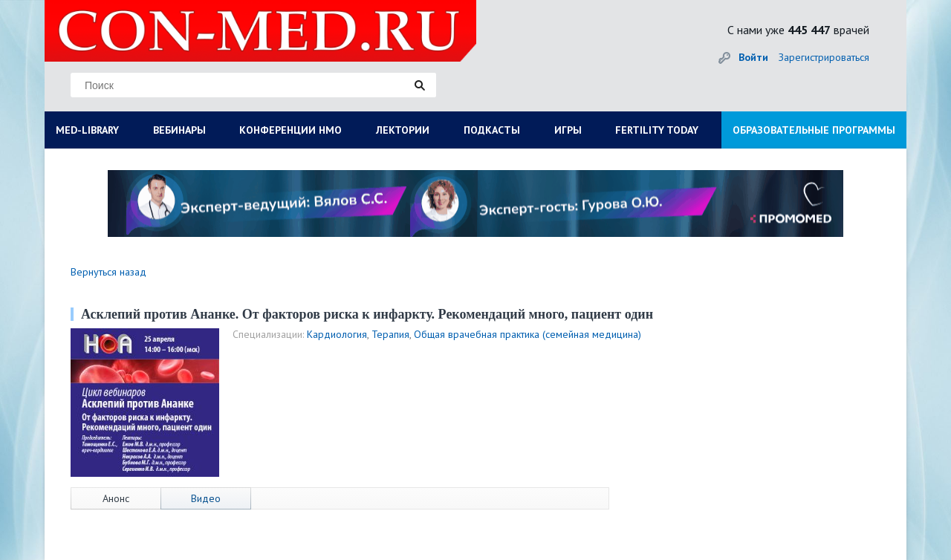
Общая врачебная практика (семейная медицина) (528, 334)
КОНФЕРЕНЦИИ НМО (291, 130)
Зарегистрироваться (824, 57)
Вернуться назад (108, 272)
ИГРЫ (568, 130)
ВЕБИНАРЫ (179, 130)
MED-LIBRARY (87, 130)
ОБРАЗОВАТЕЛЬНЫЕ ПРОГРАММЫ (814, 130)
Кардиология (337, 334)
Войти (753, 57)
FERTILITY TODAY (657, 130)
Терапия (390, 334)
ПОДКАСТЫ (492, 130)
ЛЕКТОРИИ (403, 130)
